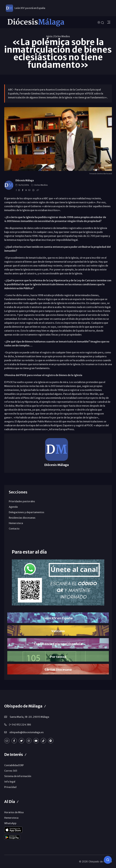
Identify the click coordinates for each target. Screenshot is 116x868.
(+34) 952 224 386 (20, 725)
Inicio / (50, 36)
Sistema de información (18, 776)
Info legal (10, 782)
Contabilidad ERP (14, 765)
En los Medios (62, 36)
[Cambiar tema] (99, 22)
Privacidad (10, 787)
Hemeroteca (16, 523)
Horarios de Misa (14, 812)
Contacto (14, 529)
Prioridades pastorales (22, 501)
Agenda (13, 507)
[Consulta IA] (108, 860)
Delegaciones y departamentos (27, 512)
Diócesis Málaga (25, 180)
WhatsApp (10, 823)
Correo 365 (11, 771)
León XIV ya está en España (30, 8)
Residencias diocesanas (22, 518)
